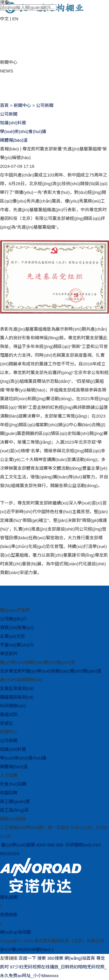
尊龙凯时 (9, 654)
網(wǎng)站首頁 (80, 958)
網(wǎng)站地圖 (15, 932)
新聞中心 (22, 105)
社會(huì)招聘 (13, 784)
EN (15, 19)
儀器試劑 (9, 714)
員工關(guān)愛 (15, 801)
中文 (4, 19)
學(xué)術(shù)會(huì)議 (23, 131)
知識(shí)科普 (13, 123)
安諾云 (7, 723)
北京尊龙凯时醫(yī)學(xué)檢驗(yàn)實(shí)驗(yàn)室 (51, 671)
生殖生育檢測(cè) (17, 688)
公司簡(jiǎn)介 (14, 619)
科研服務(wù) (13, 706)
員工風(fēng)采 (14, 810)
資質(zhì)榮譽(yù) (17, 627)
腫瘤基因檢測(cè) (17, 697)
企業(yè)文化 (12, 636)
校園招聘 (9, 793)
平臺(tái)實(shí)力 (17, 645)
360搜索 (55, 958)
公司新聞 (45, 105)
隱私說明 (9, 897)
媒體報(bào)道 (14, 140)
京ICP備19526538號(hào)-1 (27, 949)
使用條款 (9, 915)
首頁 (4, 105)
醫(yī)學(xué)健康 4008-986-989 (32, 845)
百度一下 (27, 958)
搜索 (42, 958)
